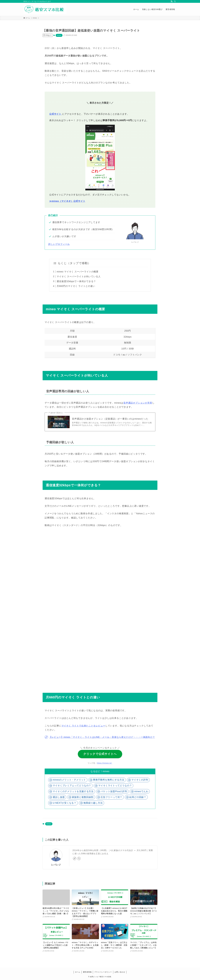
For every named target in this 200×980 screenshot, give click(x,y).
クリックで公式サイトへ (100, 754)
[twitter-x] (79, 858)
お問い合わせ (120, 972)
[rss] (172, 1)
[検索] (175, 1)
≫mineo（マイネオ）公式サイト (67, 201)
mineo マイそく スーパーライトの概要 (78, 272)
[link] (75, 858)
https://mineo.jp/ (105, 763)
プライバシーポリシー (103, 972)
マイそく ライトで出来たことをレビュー (83, 726)
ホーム (78, 972)
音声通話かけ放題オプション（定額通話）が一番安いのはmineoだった (110, 419)
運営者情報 (87, 972)
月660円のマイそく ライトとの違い (76, 286)
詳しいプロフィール (59, 244)
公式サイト (56, 114)
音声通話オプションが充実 (138, 403)
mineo (59, 35)
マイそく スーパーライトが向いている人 (79, 276)
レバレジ (56, 865)
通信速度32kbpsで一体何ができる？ (76, 281)
